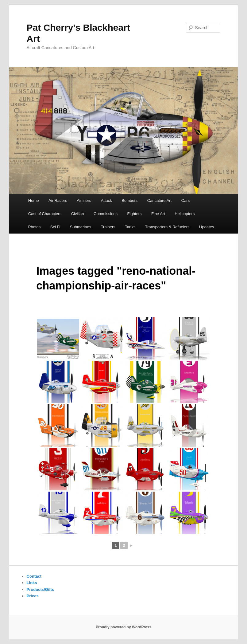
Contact (34, 576)
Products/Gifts (41, 589)
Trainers (108, 227)
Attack (106, 200)
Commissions (106, 214)
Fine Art (158, 214)
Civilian (78, 214)
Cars (185, 200)
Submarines (81, 227)
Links (32, 583)
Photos (34, 227)
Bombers (129, 200)
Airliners (84, 200)
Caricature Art (159, 200)
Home (34, 200)
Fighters (135, 214)
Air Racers (58, 200)
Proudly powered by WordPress (123, 627)
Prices (33, 596)
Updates (206, 227)
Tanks (130, 227)
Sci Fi (55, 227)
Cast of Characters (45, 214)
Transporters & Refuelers (167, 227)
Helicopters (185, 214)
